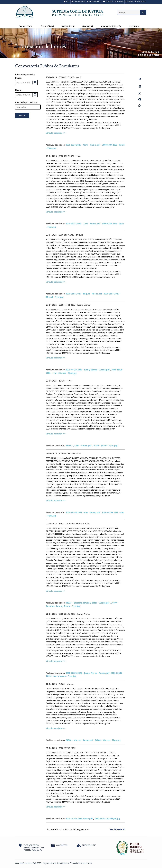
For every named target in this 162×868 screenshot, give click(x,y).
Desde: (18, 78)
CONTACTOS (62, 845)
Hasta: (18, 90)
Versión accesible (78, 1)
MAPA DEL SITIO (89, 845)
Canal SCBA (108, 1)
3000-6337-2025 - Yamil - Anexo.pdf (83, 145)
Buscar (22, 116)
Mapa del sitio (140, 1)
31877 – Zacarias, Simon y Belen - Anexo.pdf (88, 603)
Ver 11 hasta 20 (117, 829)
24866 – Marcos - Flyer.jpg (108, 740)
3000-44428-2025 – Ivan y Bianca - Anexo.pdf (88, 370)
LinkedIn (129, 1)
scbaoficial (119, 1)
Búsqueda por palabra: (26, 102)
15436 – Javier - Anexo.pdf (79, 446)
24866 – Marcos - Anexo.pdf (79, 740)
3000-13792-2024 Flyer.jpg (107, 819)
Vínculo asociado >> (56, 133)
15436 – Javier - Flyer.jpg (105, 446)
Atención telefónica (94, 1)
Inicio (67, 1)
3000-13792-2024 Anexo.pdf (79, 819)
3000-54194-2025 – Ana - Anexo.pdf (83, 512)
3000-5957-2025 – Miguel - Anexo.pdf (84, 294)
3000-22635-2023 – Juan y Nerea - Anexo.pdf (87, 673)
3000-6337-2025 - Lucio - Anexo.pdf (83, 224)
